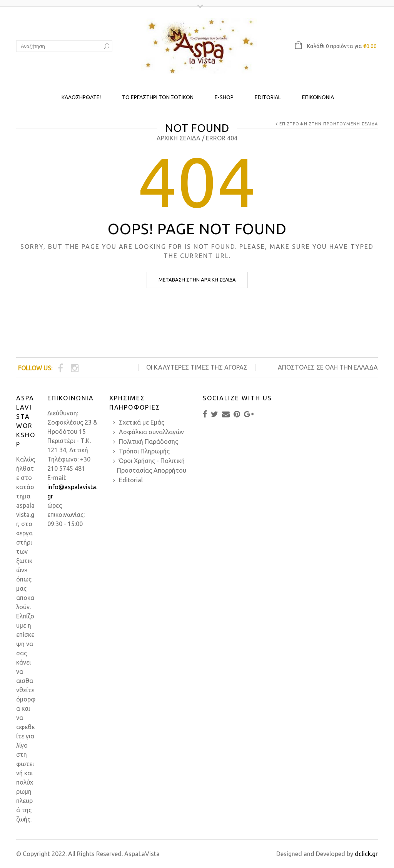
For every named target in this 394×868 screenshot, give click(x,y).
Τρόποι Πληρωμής (144, 451)
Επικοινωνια (318, 97)
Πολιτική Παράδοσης (149, 441)
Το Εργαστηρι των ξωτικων (158, 97)
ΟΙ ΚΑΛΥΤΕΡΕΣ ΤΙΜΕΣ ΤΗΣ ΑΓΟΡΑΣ (197, 367)
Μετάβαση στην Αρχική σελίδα (197, 280)
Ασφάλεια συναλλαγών (151, 432)
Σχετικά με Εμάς (142, 422)
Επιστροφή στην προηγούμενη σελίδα (329, 124)
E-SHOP (224, 97)
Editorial (268, 97)
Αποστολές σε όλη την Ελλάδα (328, 367)
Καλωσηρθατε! (81, 97)
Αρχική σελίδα (179, 138)
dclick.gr (366, 854)
